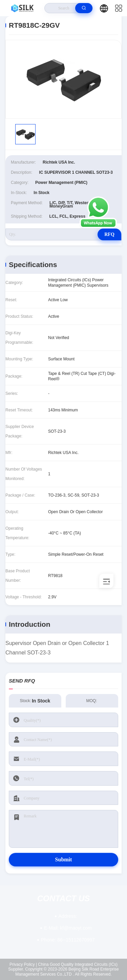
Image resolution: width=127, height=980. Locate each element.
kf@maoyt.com (68, 928)
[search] (84, 8)
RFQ (109, 234)
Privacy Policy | (23, 964)
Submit (64, 859)
